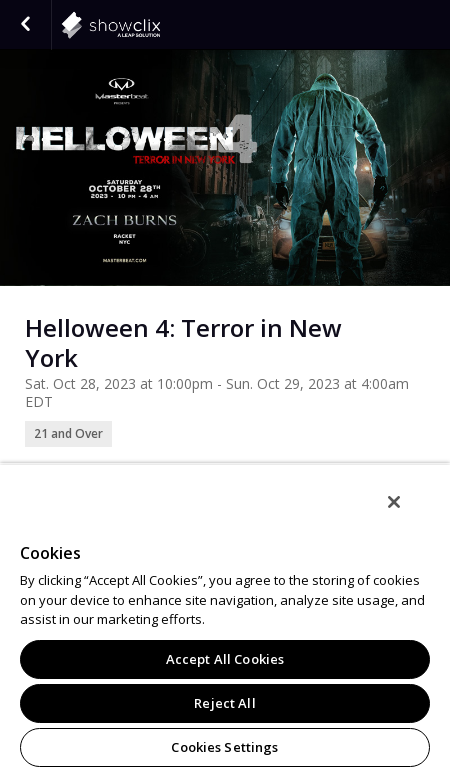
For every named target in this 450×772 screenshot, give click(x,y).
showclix (160, 25)
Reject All (224, 703)
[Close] (394, 502)
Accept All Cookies (225, 659)
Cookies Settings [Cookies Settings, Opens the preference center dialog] (224, 747)
